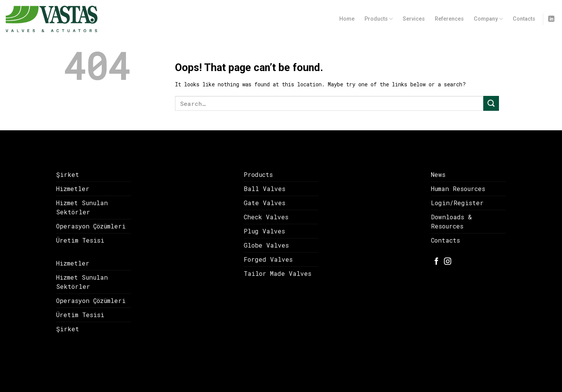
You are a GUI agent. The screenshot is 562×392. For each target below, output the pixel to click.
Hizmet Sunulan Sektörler (82, 207)
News (438, 174)
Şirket (68, 174)
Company (488, 19)
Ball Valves (265, 189)
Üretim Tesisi (80, 240)
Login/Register (457, 203)
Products (379, 19)
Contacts (524, 19)
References (449, 19)
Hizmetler (73, 189)
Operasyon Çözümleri (91, 226)
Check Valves (266, 217)
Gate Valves (265, 203)
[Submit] (491, 103)
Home (347, 19)
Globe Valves (266, 245)
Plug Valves (264, 231)
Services (414, 19)
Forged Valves (268, 259)
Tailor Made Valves (278, 273)
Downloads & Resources (451, 221)
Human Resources (458, 189)
